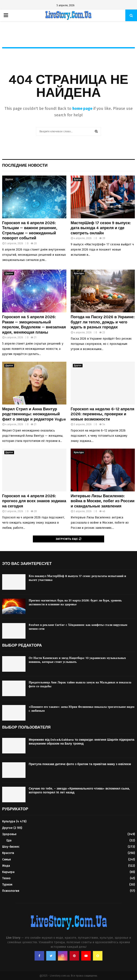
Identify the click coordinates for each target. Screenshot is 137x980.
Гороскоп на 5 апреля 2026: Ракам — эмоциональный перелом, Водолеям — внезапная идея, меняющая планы (34, 325)
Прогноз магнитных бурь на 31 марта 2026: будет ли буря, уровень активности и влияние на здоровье (75, 602)
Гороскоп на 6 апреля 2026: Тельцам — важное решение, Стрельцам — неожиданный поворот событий (30, 230)
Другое (9, 179)
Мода (6, 866)
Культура (79, 273)
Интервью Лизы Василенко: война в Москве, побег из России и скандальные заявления (103, 501)
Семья (6, 859)
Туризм (7, 885)
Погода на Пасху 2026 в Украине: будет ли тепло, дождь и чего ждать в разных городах (103, 322)
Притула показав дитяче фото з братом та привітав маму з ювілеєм (80, 764)
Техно (6, 878)
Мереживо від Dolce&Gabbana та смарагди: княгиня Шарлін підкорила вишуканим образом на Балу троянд (81, 742)
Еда (9, 840)
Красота (8, 853)
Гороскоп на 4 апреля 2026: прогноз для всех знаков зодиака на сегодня (34, 501)
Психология (11, 891)
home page (82, 109)
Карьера (8, 872)
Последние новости (25, 165)
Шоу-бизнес (11, 847)
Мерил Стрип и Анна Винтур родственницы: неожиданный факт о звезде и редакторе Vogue (34, 414)
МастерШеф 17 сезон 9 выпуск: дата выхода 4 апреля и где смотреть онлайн (101, 228)
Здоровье (9, 834)
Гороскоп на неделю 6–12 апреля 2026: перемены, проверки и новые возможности (103, 414)
